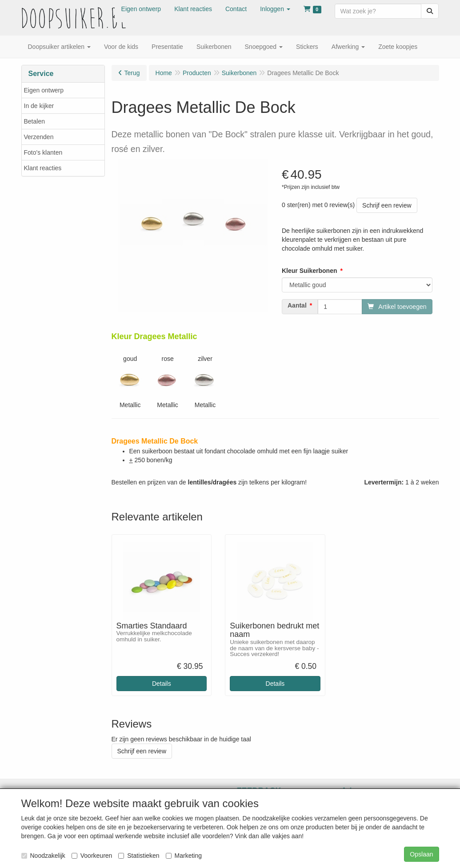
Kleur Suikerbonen (309, 271)
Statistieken (139, 856)
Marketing (184, 856)
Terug (132, 73)
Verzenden (39, 137)
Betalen (34, 121)
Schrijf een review (387, 205)
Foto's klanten (43, 152)
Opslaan (421, 854)
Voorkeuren (92, 856)
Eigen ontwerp (44, 90)
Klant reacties (43, 168)
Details (162, 684)
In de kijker (39, 106)
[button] (275, 9)
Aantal (297, 305)
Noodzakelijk (43, 856)
